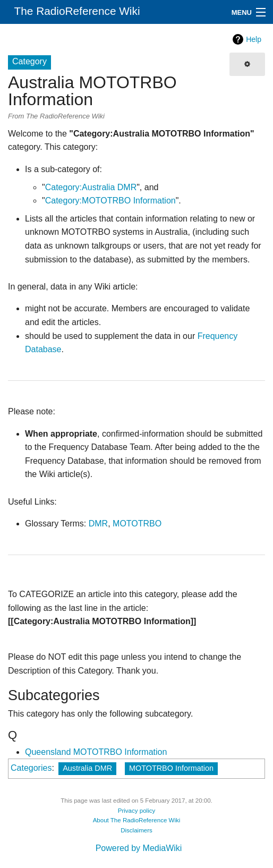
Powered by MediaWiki (139, 848)
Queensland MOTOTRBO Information (96, 752)
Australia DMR (87, 768)
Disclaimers (136, 830)
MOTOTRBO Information (171, 768)
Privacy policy (137, 811)
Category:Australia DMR (91, 187)
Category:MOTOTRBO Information (110, 201)
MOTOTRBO (137, 524)
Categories (31, 768)
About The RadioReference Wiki (137, 820)
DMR (98, 524)
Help (254, 39)
